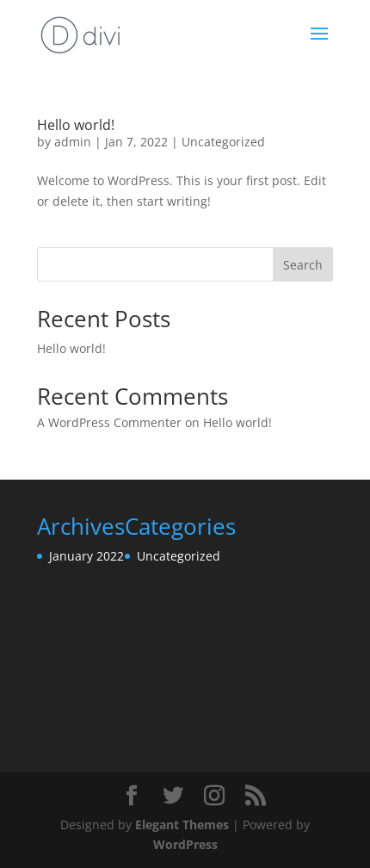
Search (303, 265)
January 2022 (86, 556)
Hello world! (76, 125)
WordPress (185, 844)
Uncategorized (223, 142)
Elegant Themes (182, 825)
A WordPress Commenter (109, 422)
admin (73, 142)
